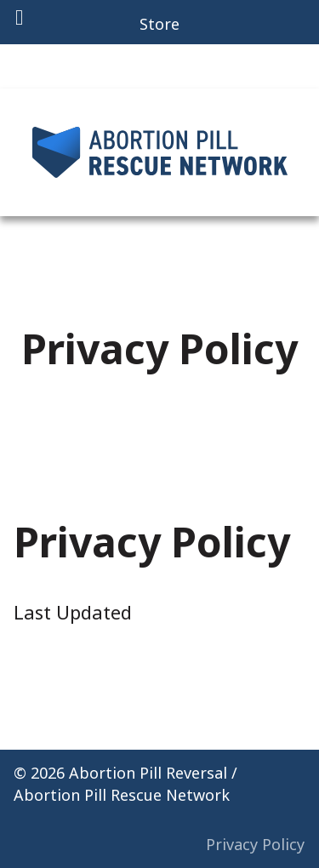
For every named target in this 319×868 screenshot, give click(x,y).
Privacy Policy (255, 844)
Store (159, 24)
